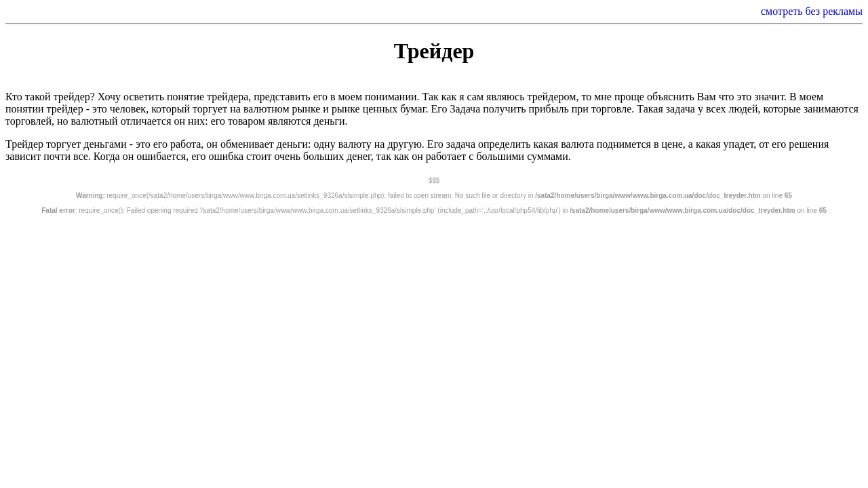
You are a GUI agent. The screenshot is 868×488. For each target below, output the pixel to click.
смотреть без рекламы (812, 11)
